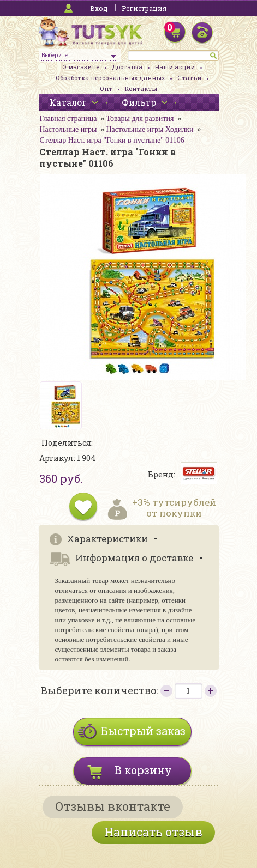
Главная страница (68, 119)
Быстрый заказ (143, 731)
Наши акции (175, 67)
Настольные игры (68, 129)
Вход (99, 8)
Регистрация (144, 8)
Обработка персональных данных (110, 78)
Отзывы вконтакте (113, 806)
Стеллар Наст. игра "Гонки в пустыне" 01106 (112, 140)
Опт (106, 89)
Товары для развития (140, 119)
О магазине (81, 67)
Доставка (127, 67)
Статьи (189, 78)
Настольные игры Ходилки (150, 129)
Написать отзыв (153, 832)
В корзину (143, 770)
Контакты (141, 89)
